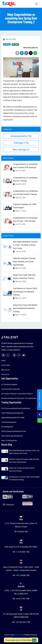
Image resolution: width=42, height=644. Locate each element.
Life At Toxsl (6, 365)
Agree (34, 640)
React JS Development (9, 440)
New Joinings (21, 149)
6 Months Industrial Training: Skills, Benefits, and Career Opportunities (24, 262)
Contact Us (5, 374)
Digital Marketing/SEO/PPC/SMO (13, 418)
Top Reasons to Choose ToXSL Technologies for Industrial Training (25, 292)
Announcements (21, 136)
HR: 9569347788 (21, 532)
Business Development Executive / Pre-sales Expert (19, 398)
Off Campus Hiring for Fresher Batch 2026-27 (17, 394)
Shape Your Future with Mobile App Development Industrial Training (25, 308)
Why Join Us (6, 370)
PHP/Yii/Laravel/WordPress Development (16, 408)
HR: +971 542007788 (21, 575)
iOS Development (7, 427)
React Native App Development (12, 436)
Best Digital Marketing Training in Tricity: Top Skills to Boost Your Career (25, 245)
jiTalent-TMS (19, 635)
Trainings (7, 44)
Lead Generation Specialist (11, 389)
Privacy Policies (26, 640)
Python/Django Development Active (14, 431)
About (3, 361)
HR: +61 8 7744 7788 (21, 599)
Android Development (9, 422)
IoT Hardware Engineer (9, 384)
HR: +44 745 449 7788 (21, 622)
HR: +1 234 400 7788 (21, 552)
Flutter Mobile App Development (12, 413)
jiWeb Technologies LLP (22, 638)
